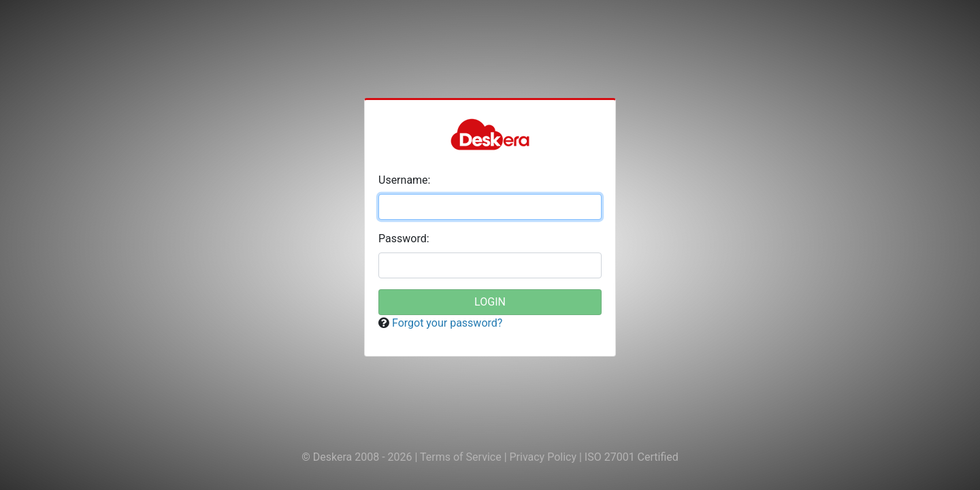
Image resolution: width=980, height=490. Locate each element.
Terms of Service (462, 457)
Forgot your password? (447, 323)
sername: (404, 180)
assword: (404, 239)
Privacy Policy (544, 457)
